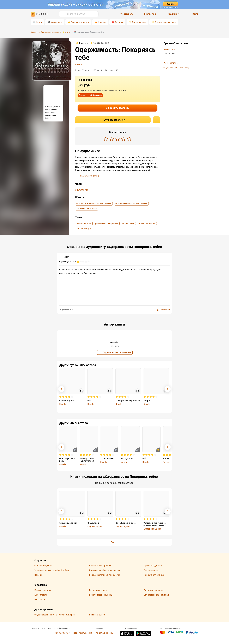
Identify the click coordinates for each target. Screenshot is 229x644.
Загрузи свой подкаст (165, 22)
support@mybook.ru (82, 633)
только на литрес (147, 223)
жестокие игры (84, 223)
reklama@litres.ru (104, 633)
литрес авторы (84, 228)
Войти (195, 14)
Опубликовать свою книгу (176, 68)
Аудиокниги (56, 22)
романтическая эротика (107, 223)
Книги (39, 22)
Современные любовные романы (131, 204)
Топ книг (119, 22)
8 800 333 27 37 (62, 633)
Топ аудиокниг (139, 22)
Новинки (102, 22)
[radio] (106, 139)
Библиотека (150, 14)
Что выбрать (126, 14)
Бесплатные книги (80, 22)
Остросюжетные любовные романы (94, 204)
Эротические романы (87, 208)
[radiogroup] (117, 139)
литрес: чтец (128, 223)
